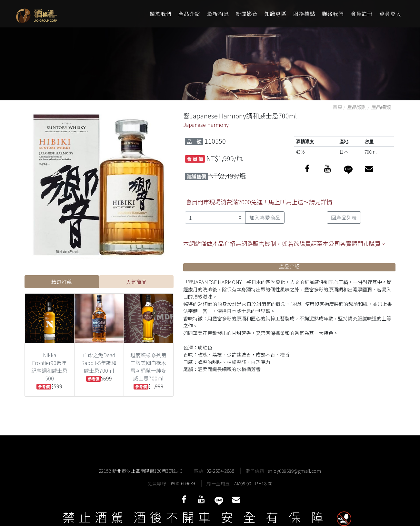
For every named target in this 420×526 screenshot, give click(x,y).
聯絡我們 (333, 14)
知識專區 (275, 14)
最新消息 (218, 14)
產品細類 (381, 107)
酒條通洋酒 (55, 14)
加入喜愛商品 (265, 217)
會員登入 (390, 14)
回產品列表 (344, 217)
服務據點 (304, 14)
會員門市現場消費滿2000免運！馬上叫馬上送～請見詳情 (259, 202)
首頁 (337, 107)
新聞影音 (247, 14)
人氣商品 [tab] (136, 282)
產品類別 (357, 107)
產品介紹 (189, 14)
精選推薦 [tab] (62, 282)
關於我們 (161, 14)
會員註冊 (362, 14)
